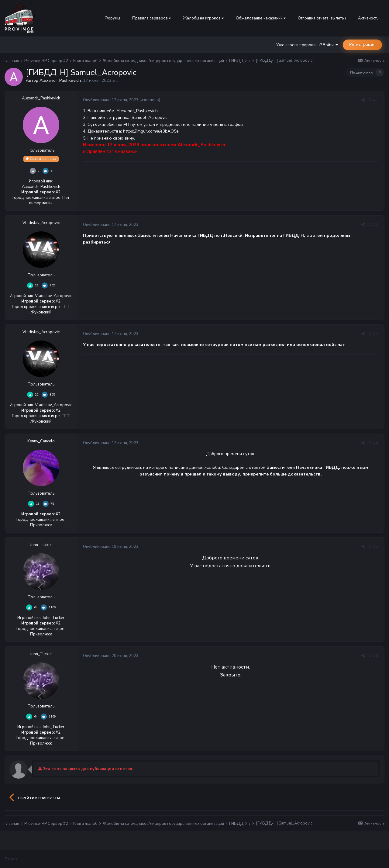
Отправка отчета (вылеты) (322, 18)
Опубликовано (111, 100)
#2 (376, 225)
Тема (11, 859)
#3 (376, 334)
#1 (376, 100)
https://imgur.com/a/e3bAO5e (151, 131)
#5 (376, 547)
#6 (376, 656)
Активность (368, 18)
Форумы (112, 18)
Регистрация (362, 45)
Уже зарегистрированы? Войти (307, 45)
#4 (376, 443)
